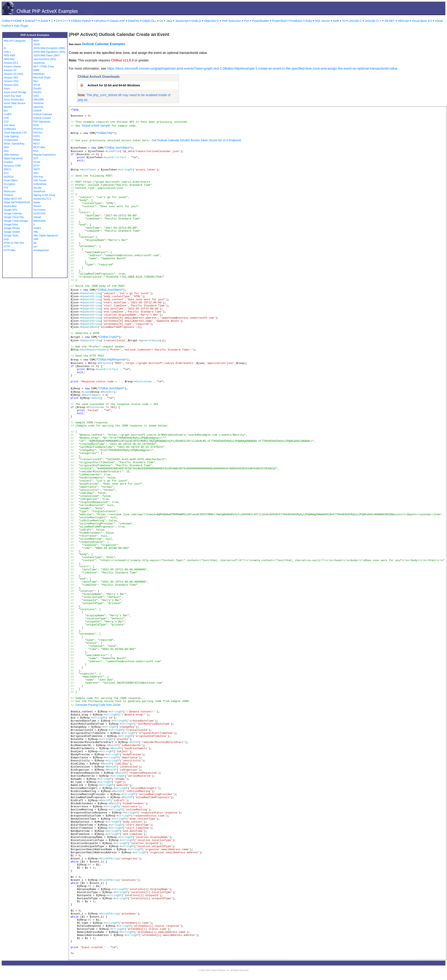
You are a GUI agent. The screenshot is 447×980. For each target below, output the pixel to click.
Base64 (8, 107)
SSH (36, 173)
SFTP (36, 166)
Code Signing (11, 136)
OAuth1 (37, 89)
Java (169, 21)
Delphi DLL (149, 21)
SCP (36, 158)
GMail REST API (13, 199)
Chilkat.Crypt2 (108, 337)
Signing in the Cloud (44, 195)
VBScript (403, 21)
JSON (37, 44)
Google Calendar (13, 214)
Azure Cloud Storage (15, 92)
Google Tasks (11, 236)
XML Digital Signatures (46, 236)
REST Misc (39, 147)
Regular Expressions (45, 155)
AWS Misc (9, 59)
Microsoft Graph (42, 78)
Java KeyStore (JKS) (45, 59)
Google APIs (11, 210)
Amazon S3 (10, 70)
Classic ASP (117, 21)
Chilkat (6, 21)
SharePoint (39, 191)
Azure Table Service (15, 103)
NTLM (37, 85)
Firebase (8, 195)
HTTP (7, 247)
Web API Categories (15, 41)
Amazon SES (11, 78)
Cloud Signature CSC (15, 133)
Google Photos (12, 228)
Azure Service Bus (14, 100)
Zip (35, 243)
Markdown (39, 74)
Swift (336, 21)
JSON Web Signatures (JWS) (49, 52)
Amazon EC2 (11, 63)
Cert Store (9, 125)
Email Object (11, 180)
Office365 (38, 100)
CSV (6, 122)
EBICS (7, 169)
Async (7, 89)
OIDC (36, 96)
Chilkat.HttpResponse (111, 359)
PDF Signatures (42, 122)
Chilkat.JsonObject (118, 148)
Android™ (31, 21)
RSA (36, 151)
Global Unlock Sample (96, 126)
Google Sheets (12, 232)
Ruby (309, 21)
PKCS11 (38, 133)
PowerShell (279, 21)
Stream (37, 206)
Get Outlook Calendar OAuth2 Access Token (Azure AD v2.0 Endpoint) (196, 140)
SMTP (37, 169)
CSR (6, 118)
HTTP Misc (10, 250)
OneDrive (38, 103)
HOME (18, 21)
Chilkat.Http (105, 133)
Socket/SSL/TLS (42, 199)
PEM (36, 125)
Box (6, 111)
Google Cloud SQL (14, 217)
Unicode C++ (373, 21)
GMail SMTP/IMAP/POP (17, 202)
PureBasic (296, 21)
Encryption (9, 184)
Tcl (344, 21)
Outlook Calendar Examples (103, 44)
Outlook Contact (42, 118)
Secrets (37, 188)
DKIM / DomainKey (14, 144)
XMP (36, 239)
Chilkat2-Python (81, 21)
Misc (36, 81)
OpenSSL (39, 107)
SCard (37, 162)
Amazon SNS (11, 81)
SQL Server (322, 21)
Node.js (196, 21)
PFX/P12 (38, 129)
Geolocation (10, 206)
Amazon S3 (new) (13, 74)
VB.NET (390, 21)
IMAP (36, 41)
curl (35, 247)
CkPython (100, 21)
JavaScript (182, 21)
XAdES (37, 228)
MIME (36, 70)
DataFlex (134, 21)
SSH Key (38, 177)
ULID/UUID (39, 214)
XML (36, 232)
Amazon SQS (11, 85)
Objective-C (211, 21)
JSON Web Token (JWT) (47, 56)
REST (37, 144)
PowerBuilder (261, 21)
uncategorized (41, 250)
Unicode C (355, 21)
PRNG (37, 140)
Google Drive (11, 225)
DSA (6, 151)
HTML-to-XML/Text (14, 243)
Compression (11, 140)
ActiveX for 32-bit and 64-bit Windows (114, 85)
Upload (37, 217)
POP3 (37, 136)
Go (161, 21)
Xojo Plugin (21, 26)
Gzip (6, 239)
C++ (65, 21)
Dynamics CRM (12, 166)
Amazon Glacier (12, 67)
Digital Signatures (13, 158)
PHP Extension (232, 21)
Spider (37, 202)
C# (58, 21)
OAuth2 (37, 92)
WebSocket (39, 221)
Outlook (37, 111)
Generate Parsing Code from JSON (98, 705)
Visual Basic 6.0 (422, 21)
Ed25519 (9, 177)
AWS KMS (9, 56)
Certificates (10, 129)
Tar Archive (39, 210)
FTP (6, 188)
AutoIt (44, 21)
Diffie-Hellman (11, 155)
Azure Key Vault (12, 96)
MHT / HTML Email (44, 67)
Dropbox (8, 162)
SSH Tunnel (40, 180)
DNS (6, 147)
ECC (6, 173)
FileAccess (10, 191)
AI (5, 48)
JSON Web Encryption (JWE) (49, 48)
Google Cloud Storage (16, 221)
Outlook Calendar (43, 114)
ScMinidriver (40, 184)
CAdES (8, 114)
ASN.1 (7, 52)
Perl (247, 21)
